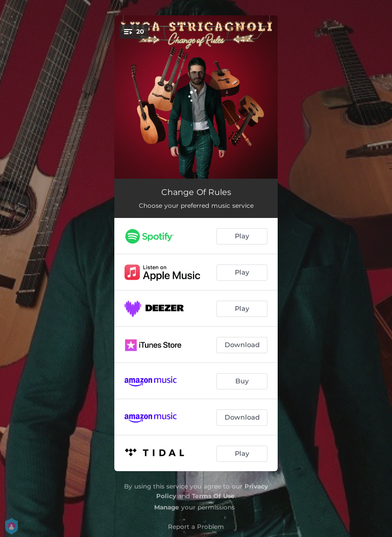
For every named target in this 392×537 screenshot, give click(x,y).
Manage (167, 507)
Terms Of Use (213, 496)
